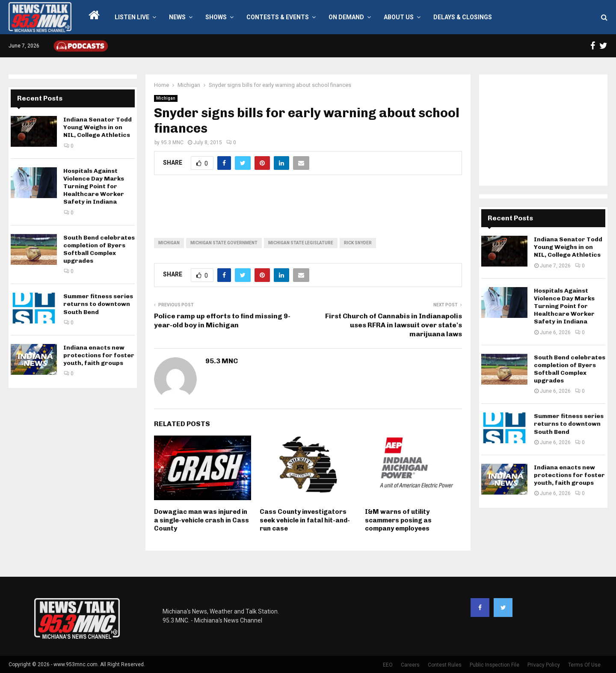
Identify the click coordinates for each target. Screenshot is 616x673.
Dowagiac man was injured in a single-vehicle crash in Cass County (201, 520)
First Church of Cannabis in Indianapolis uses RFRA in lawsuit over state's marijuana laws (394, 325)
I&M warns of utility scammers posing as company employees (398, 520)
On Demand (346, 17)
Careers (410, 665)
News (177, 17)
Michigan (166, 98)
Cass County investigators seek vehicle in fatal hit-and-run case (305, 520)
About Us (399, 17)
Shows (216, 17)
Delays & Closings (463, 17)
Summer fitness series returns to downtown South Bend (98, 304)
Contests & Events (278, 17)
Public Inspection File (495, 665)
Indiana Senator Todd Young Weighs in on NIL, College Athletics (98, 127)
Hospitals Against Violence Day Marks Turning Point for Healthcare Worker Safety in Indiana (94, 187)
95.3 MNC (172, 142)
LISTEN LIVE (132, 17)
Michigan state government (224, 243)
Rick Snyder (358, 243)
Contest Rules (445, 665)
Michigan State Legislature (301, 243)
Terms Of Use (584, 665)
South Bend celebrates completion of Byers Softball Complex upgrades (99, 249)
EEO (388, 665)
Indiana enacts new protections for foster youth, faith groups (99, 355)
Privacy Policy (544, 665)
